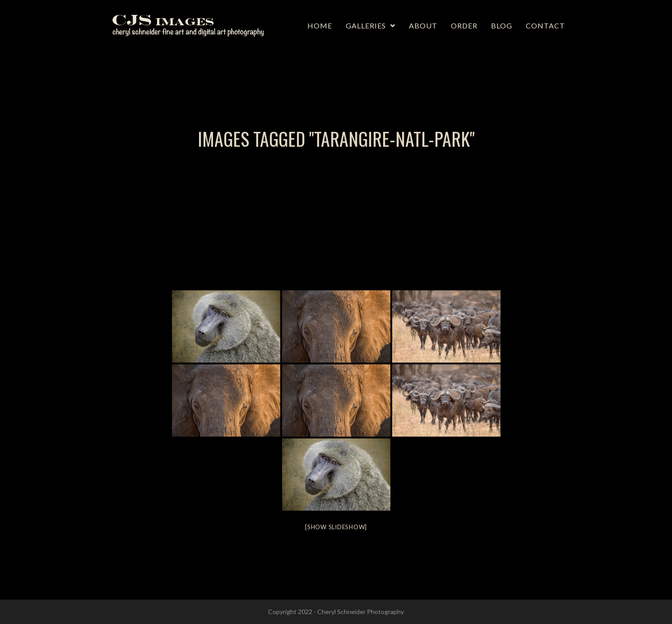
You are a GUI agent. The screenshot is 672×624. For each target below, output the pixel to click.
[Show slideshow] (336, 527)
